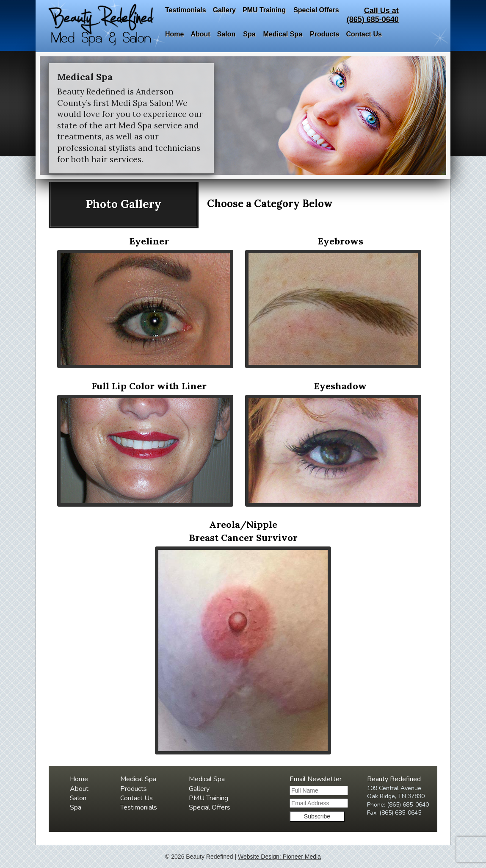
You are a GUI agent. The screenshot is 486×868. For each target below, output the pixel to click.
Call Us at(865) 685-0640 (373, 15)
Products (324, 34)
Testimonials (186, 10)
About (200, 34)
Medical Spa (283, 34)
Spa (249, 34)
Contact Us (364, 34)
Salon (226, 34)
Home (174, 34)
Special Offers (316, 10)
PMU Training (264, 10)
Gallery (224, 10)
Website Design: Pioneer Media (279, 857)
